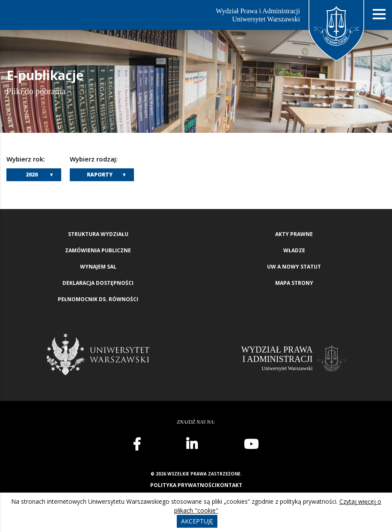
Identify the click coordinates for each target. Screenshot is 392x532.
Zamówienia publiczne (98, 250)
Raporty (100, 175)
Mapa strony (294, 283)
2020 (32, 175)
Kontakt (229, 485)
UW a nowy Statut (294, 267)
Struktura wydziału (98, 234)
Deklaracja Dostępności (98, 283)
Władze (294, 250)
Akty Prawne (294, 234)
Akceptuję (197, 521)
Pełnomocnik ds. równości (98, 299)
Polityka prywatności (183, 485)
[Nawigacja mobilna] (379, 14)
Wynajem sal (98, 267)
